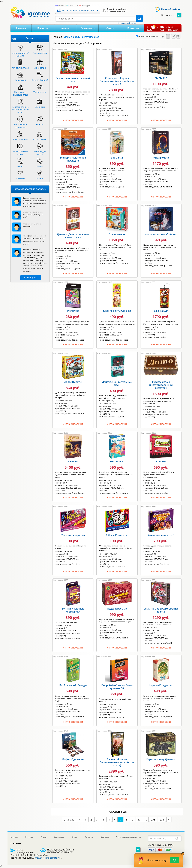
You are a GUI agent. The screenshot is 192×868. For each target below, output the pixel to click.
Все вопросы (31, 278)
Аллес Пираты (73, 382)
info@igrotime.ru (25, 852)
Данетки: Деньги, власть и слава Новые (73, 236)
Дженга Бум (161, 311)
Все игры (43, 28)
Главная (21, 28)
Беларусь (86, 5)
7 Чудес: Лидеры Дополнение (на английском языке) (117, 762)
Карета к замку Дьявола (161, 759)
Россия (61, 5)
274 (162, 820)
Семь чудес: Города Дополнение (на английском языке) (117, 81)
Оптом (110, 28)
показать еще (117, 812)
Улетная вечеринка (73, 535)
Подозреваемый (117, 609)
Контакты (133, 28)
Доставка (105, 837)
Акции (65, 28)
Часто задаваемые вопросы (128, 837)
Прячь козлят (117, 234)
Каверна (73, 461)
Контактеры (117, 461)
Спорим (161, 461)
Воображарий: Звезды (73, 685)
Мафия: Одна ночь (73, 759)
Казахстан (73, 5)
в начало (69, 820)
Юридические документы (48, 858)
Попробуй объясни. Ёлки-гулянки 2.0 (117, 687)
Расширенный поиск (127, 23)
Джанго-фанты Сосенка (117, 311)
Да (175, 860)
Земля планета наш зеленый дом (73, 80)
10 (139, 820)
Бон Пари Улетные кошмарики (73, 610)
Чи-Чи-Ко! (161, 78)
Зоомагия (117, 158)
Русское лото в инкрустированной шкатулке (161, 385)
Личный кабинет (171, 9)
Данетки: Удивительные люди (117, 383)
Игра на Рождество (161, 685)
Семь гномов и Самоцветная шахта (161, 610)
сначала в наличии (147, 36)
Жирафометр (161, 158)
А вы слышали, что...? (161, 535)
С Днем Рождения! (117, 535)
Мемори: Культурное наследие (73, 159)
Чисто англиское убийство (161, 234)
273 (153, 820)
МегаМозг (73, 311)
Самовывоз (88, 28)
